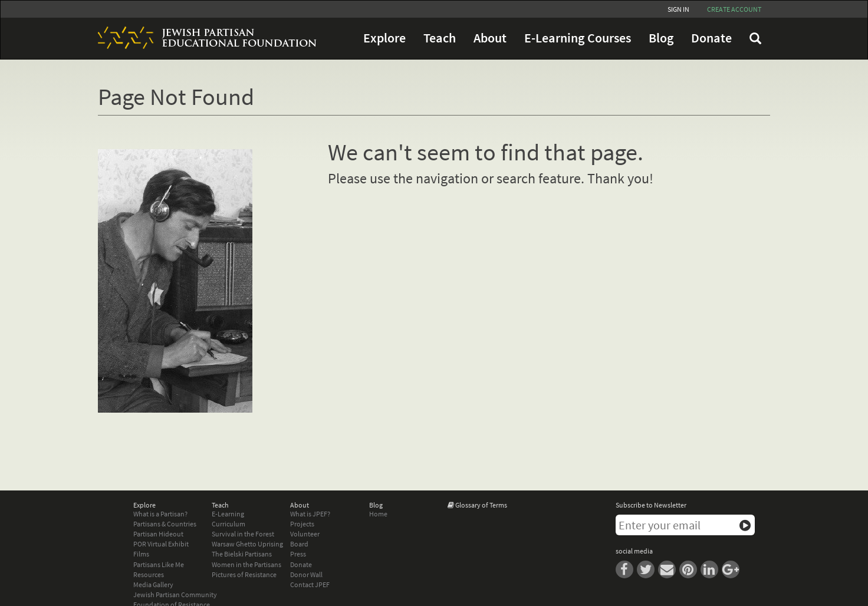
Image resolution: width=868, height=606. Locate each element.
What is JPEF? (310, 514)
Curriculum (228, 524)
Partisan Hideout (158, 534)
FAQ (755, 38)
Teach (440, 38)
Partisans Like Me (159, 564)
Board (299, 544)
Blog (661, 38)
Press (298, 554)
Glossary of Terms (481, 505)
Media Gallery (153, 584)
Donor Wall (306, 574)
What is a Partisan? (160, 514)
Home (378, 514)
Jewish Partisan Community (175, 595)
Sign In (678, 9)
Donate (711, 38)
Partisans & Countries (165, 524)
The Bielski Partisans (242, 554)
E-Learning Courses (578, 38)
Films (141, 554)
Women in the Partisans (246, 564)
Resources (149, 574)
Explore (384, 38)
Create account (734, 9)
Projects (302, 524)
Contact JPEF (310, 584)
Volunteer (305, 534)
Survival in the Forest (243, 534)
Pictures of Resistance (244, 574)
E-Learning (228, 514)
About (490, 38)
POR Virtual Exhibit (161, 544)
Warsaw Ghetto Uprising (247, 544)
